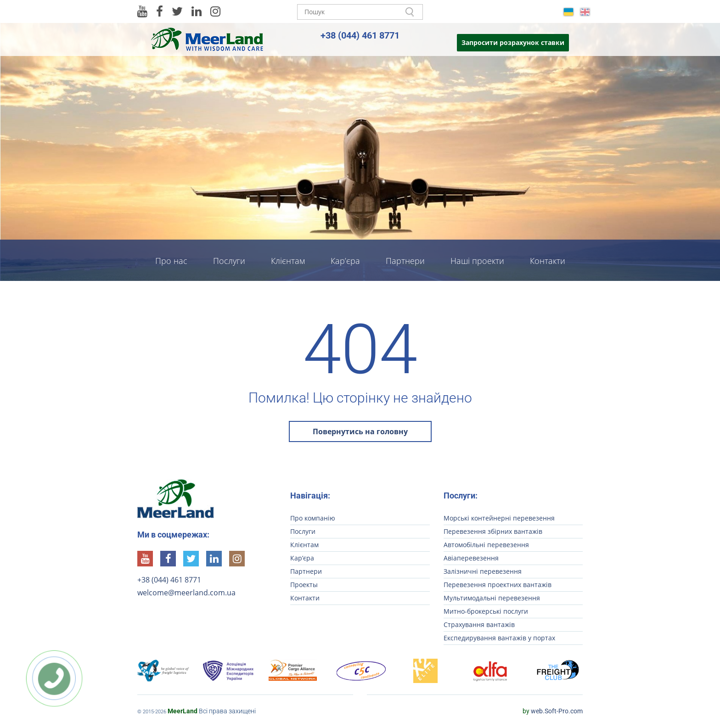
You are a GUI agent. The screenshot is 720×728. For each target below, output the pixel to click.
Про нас (171, 261)
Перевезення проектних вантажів (498, 585)
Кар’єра (345, 261)
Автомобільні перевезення (486, 545)
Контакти (548, 261)
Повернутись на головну (360, 431)
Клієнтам (288, 261)
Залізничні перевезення (483, 571)
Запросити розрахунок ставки (513, 42)
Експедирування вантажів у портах (499, 638)
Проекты (304, 585)
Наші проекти (477, 261)
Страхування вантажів (479, 624)
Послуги (229, 261)
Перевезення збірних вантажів (493, 531)
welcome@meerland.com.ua (186, 593)
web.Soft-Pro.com (553, 711)
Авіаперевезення (471, 558)
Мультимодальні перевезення (492, 598)
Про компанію (313, 518)
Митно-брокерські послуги (486, 611)
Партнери (405, 261)
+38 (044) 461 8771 (360, 35)
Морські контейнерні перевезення (499, 518)
